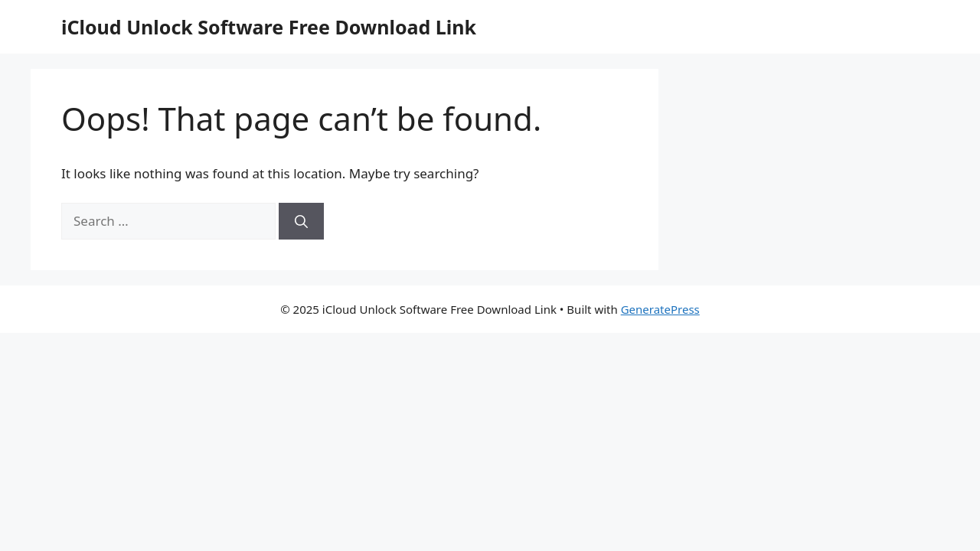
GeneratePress (660, 309)
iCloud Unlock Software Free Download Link (269, 27)
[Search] (301, 221)
